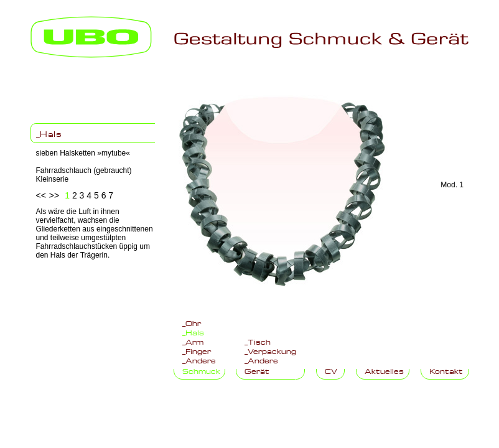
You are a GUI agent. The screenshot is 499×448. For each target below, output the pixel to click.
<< (41, 195)
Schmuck (201, 370)
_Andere (199, 360)
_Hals (49, 133)
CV (331, 370)
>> (54, 195)
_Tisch (258, 341)
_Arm (193, 341)
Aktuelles (384, 370)
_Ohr (192, 322)
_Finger (197, 350)
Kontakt (446, 370)
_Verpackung (270, 350)
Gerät (257, 370)
